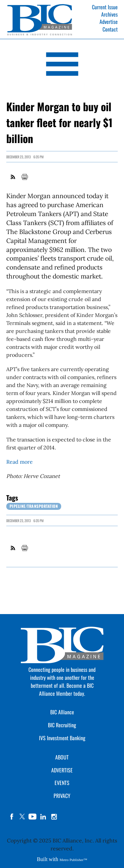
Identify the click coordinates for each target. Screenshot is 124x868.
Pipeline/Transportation (34, 506)
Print (24, 177)
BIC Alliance (62, 712)
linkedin (43, 817)
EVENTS (62, 783)
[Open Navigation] (62, 65)
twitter (22, 817)
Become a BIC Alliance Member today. (66, 689)
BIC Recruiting (62, 725)
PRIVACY (62, 796)
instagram (54, 817)
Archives (109, 14)
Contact (110, 29)
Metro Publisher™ (73, 860)
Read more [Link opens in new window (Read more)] (20, 462)
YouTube (33, 817)
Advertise (109, 22)
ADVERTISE (62, 770)
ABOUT (62, 757)
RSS (13, 177)
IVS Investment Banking (62, 738)
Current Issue (105, 7)
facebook (12, 817)
